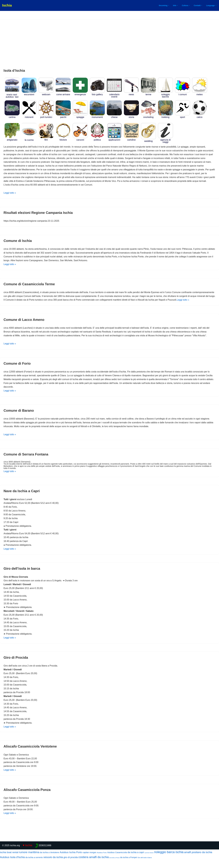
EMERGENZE (80, 93)
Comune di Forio (17, 369)
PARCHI (63, 116)
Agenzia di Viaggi (165, 140)
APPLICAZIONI (114, 139)
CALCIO (200, 116)
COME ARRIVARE (63, 93)
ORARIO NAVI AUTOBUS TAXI (12, 95)
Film (46, 139)
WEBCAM (46, 93)
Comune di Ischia (18, 241)
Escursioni (29, 93)
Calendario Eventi (114, 95)
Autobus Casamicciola (117, 861)
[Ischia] (7, 5)
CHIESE (114, 116)
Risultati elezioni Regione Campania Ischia (38, 213)
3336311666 (45, 854)
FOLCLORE (63, 139)
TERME (148, 93)
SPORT (182, 116)
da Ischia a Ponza (114, 866)
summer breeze (149, 861)
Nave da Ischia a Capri (22, 497)
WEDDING (148, 140)
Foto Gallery (97, 93)
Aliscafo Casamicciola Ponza (27, 798)
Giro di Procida (16, 665)
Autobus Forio (102, 861)
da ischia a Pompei (129, 866)
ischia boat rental (9, 861)
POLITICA (97, 139)
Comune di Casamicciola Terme (29, 285)
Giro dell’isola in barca (22, 575)
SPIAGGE (80, 116)
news (131, 93)
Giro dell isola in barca (145, 866)
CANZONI (80, 139)
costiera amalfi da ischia (94, 866)
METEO (200, 93)
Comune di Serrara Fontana (26, 460)
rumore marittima (29, 861)
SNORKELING (148, 116)
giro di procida (71, 866)
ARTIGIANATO (12, 139)
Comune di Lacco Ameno (24, 325)
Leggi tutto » (10, 194)
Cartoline (131, 139)
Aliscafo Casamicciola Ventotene (30, 754)
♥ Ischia (27, 854)
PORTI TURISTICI (46, 116)
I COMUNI (182, 93)
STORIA (131, 116)
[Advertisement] (109, 44)
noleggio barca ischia (169, 861)
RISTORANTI (29, 116)
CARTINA (12, 116)
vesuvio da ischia (53, 866)
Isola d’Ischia (14, 71)
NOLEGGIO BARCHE (165, 95)
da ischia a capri (136, 861)
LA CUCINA (29, 139)
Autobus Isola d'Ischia (12, 866)
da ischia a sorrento (34, 866)
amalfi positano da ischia (198, 861)
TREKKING (165, 116)
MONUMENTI (97, 116)
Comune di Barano (19, 416)
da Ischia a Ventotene (49, 861)
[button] (168, 5)
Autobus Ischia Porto (71, 861)
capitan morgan (89, 861)
